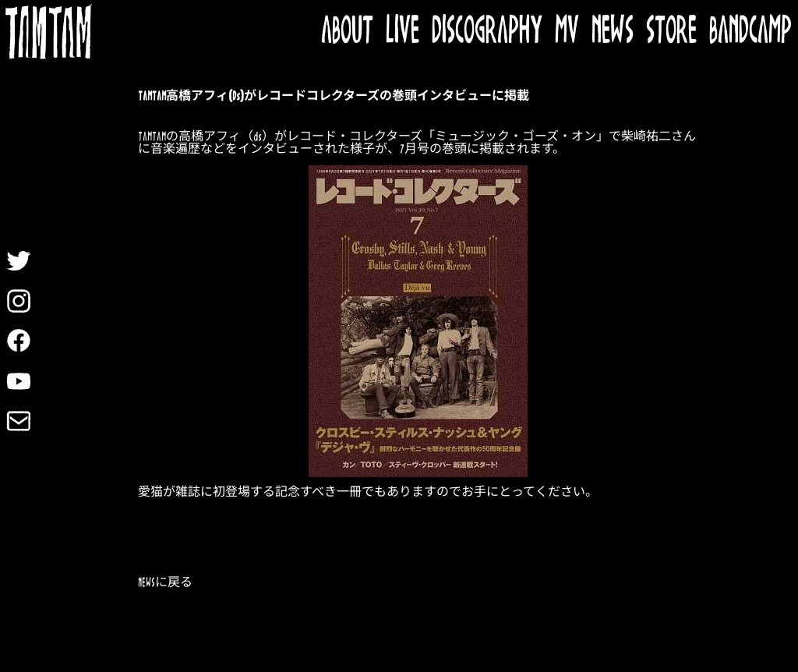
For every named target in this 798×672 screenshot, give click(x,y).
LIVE (403, 32)
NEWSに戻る (165, 583)
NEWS (613, 32)
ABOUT (347, 32)
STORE (671, 32)
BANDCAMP (750, 32)
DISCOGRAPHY (487, 32)
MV (567, 32)
